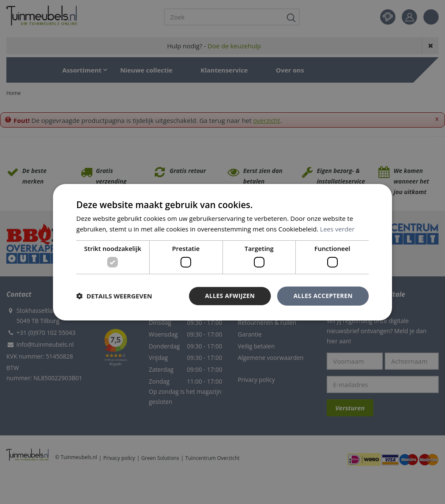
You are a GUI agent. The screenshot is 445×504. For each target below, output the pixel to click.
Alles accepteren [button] (323, 296)
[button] (114, 296)
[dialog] (222, 252)
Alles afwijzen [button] (230, 296)
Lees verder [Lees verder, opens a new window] (337, 229)
